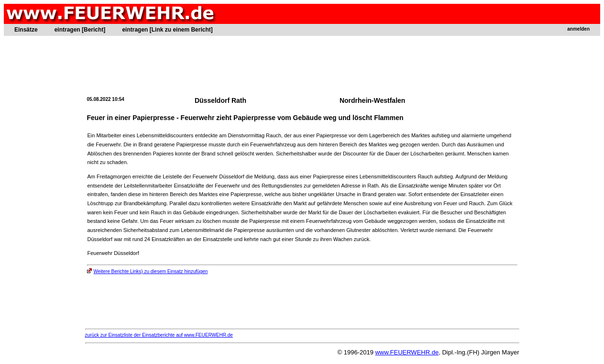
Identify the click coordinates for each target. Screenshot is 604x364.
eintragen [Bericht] (80, 30)
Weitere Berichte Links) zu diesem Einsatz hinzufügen (148, 271)
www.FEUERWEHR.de (407, 352)
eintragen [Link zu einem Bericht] (167, 30)
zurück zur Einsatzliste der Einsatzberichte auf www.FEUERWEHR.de (159, 335)
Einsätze (26, 30)
